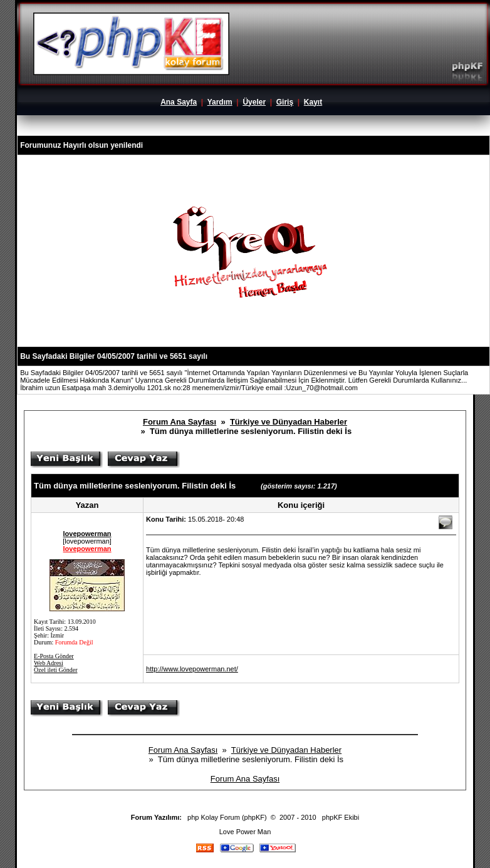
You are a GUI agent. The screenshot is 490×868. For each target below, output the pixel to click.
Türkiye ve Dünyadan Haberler (289, 422)
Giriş (285, 102)
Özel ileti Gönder (55, 670)
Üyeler (254, 102)
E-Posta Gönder (54, 656)
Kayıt (313, 102)
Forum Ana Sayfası (180, 422)
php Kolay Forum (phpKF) (227, 817)
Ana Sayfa (179, 102)
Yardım (220, 102)
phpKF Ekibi (341, 817)
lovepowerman (87, 534)
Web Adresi (49, 663)
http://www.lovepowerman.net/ (192, 669)
